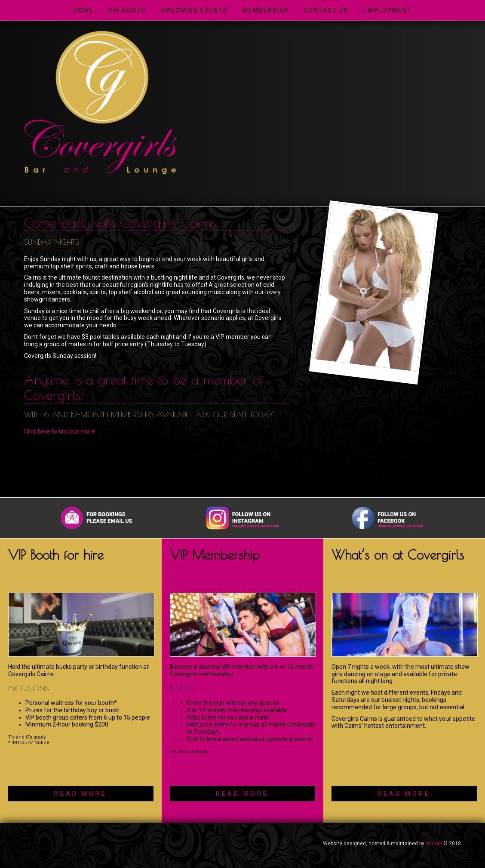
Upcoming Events (195, 10)
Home (84, 10)
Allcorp (434, 843)
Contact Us (326, 10)
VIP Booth (127, 10)
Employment (388, 10)
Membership (266, 10)
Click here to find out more (60, 431)
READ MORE (81, 794)
